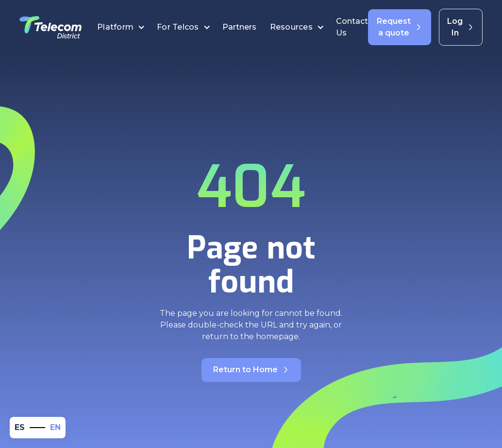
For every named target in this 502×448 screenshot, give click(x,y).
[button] (121, 27)
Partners (240, 27)
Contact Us (352, 27)
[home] (50, 27)
